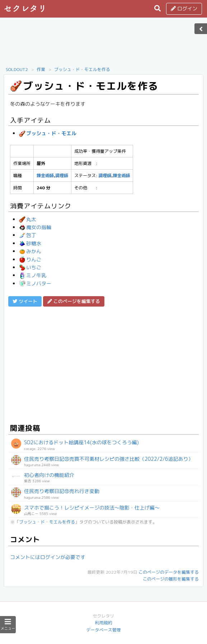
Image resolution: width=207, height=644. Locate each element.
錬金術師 (45, 176)
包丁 (28, 235)
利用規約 (103, 623)
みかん (30, 251)
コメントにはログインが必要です (48, 557)
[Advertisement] (104, 44)
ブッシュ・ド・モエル (48, 133)
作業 (41, 69)
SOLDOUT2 (17, 69)
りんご (30, 259)
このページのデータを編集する (169, 572)
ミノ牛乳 (33, 275)
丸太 (28, 219)
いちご (30, 267)
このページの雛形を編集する (171, 579)
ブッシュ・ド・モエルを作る (82, 69)
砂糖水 (30, 243)
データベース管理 (103, 630)
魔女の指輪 (35, 227)
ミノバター (35, 283)
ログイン (184, 8)
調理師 (62, 176)
